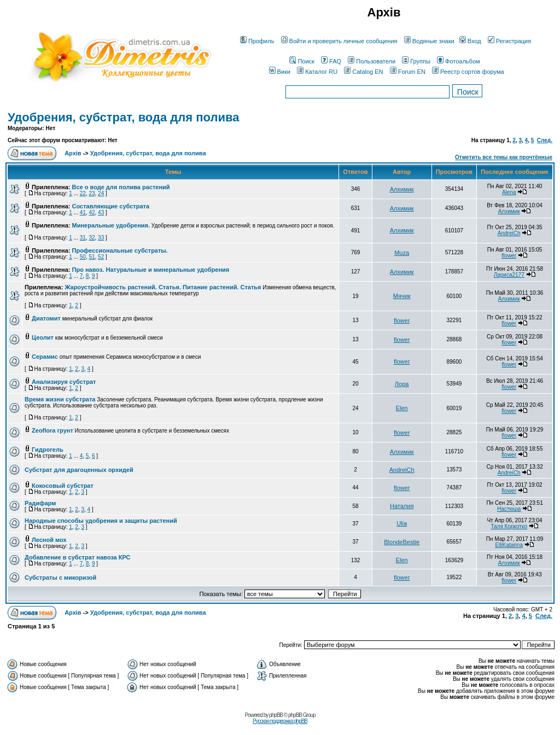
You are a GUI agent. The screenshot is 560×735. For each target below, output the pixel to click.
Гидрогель (48, 450)
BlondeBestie (402, 542)
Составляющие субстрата (111, 206)
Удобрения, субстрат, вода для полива (123, 117)
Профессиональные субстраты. (120, 250)
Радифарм (40, 503)
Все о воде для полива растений (121, 187)
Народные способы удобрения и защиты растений (101, 521)
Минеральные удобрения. (111, 225)
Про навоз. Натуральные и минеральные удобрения (151, 270)
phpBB (276, 715)
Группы (416, 61)
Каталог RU (317, 72)
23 (92, 193)
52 (101, 257)
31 (83, 238)
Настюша (509, 509)
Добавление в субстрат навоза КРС (77, 557)
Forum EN (408, 72)
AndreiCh (509, 233)
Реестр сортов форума (468, 72)
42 (92, 212)
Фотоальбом (459, 61)
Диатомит (46, 318)
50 (83, 257)
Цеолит (43, 337)
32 (92, 238)
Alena (509, 192)
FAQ (331, 61)
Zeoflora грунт (52, 430)
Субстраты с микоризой (60, 577)
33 (101, 238)
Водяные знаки (429, 41)
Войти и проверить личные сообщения (339, 41)
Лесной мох (49, 540)
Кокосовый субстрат (63, 486)
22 (83, 193)
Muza (402, 253)
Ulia (402, 523)
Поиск (302, 61)
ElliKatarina (509, 545)
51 (92, 257)
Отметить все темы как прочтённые (504, 157)
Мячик (402, 296)
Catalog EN (363, 72)
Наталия (402, 506)
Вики (280, 72)
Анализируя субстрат (64, 382)
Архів (73, 153)
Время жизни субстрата (60, 399)
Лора (402, 384)
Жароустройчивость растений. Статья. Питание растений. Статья (163, 287)
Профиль (257, 41)
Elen (402, 408)
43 (101, 212)
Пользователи (372, 61)
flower (509, 256)
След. (545, 140)
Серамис (45, 357)
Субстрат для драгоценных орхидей (79, 470)
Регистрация (509, 41)
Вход (470, 41)
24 (101, 193)
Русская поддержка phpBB (280, 721)
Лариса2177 (509, 275)
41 (83, 212)
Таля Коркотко (509, 526)
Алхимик (402, 189)
